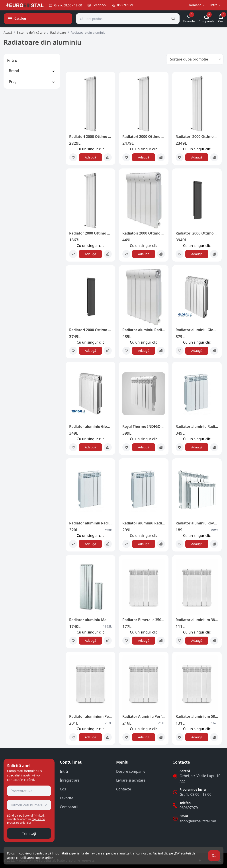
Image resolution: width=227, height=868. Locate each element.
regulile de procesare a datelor (26, 821)
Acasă (8, 32)
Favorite (67, 798)
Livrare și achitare (131, 780)
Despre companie (131, 771)
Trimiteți (29, 833)
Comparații (69, 807)
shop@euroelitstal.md (198, 821)
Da (214, 856)
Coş (63, 789)
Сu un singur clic (90, 149)
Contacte (124, 789)
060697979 (189, 808)
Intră (64, 771)
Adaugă (91, 157)
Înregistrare (70, 780)
